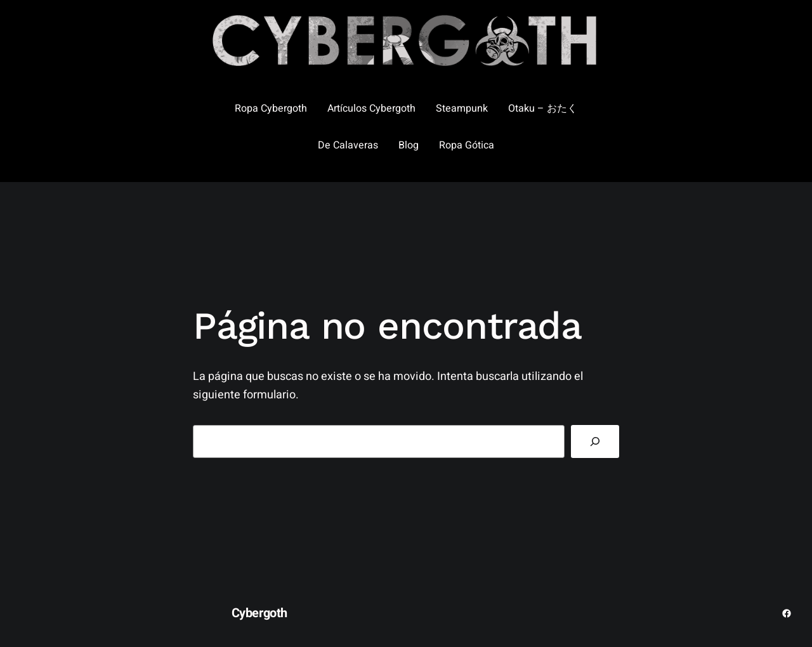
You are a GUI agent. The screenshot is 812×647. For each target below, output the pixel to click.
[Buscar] (595, 441)
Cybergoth (259, 613)
